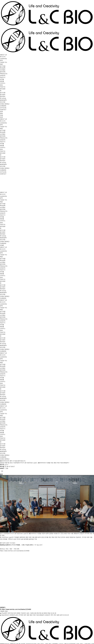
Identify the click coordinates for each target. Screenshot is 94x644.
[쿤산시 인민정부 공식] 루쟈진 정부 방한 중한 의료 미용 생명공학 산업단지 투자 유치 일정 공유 (34, 615)
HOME (2, 245)
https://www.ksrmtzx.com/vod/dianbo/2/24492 (15, 551)
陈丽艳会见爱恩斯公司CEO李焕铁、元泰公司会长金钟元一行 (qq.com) (21, 545)
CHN (1, 115)
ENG (1, 113)
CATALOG (3, 108)
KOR (1, 111)
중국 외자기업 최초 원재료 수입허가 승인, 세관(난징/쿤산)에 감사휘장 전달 (27, 613)
